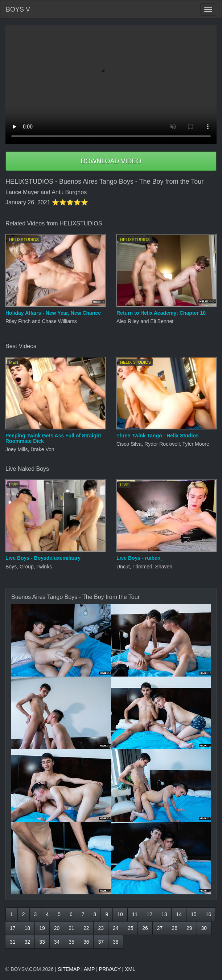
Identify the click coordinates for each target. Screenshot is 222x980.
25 (131, 928)
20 (57, 928)
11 (135, 914)
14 (179, 914)
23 (101, 928)
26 (145, 928)
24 (116, 928)
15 (194, 914)
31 (13, 942)
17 (13, 928)
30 (204, 928)
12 (149, 914)
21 (71, 928)
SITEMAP (69, 969)
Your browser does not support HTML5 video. (111, 85)
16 (209, 914)
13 (164, 914)
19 (42, 928)
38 (116, 942)
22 (86, 928)
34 (57, 942)
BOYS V (18, 9)
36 (86, 942)
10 (120, 914)
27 (160, 928)
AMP (89, 969)
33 (42, 942)
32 (28, 942)
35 (71, 942)
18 (28, 928)
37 (101, 942)
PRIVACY (110, 969)
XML (130, 969)
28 (174, 928)
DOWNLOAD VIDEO (111, 161)
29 (189, 928)
